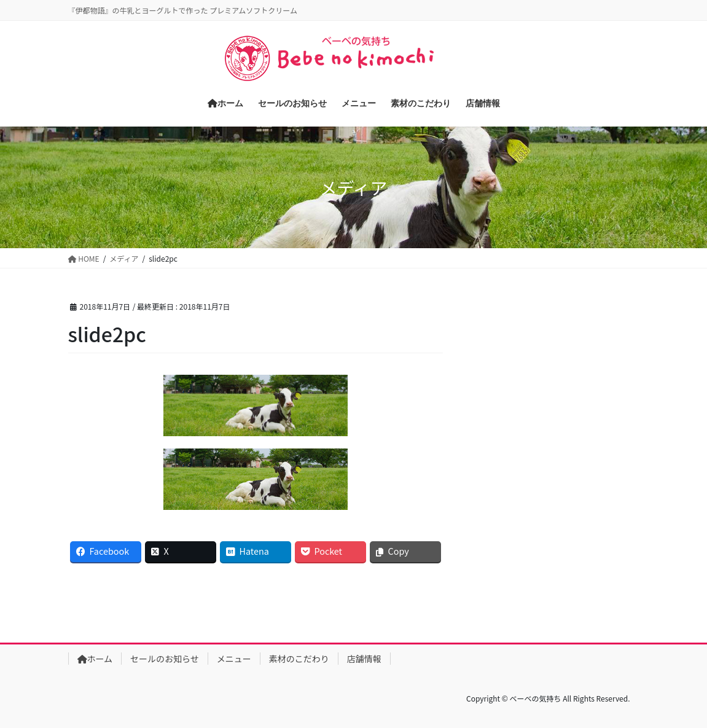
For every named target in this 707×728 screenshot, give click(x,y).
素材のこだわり (299, 659)
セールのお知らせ (165, 659)
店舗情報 (364, 659)
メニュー (234, 659)
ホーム (95, 659)
